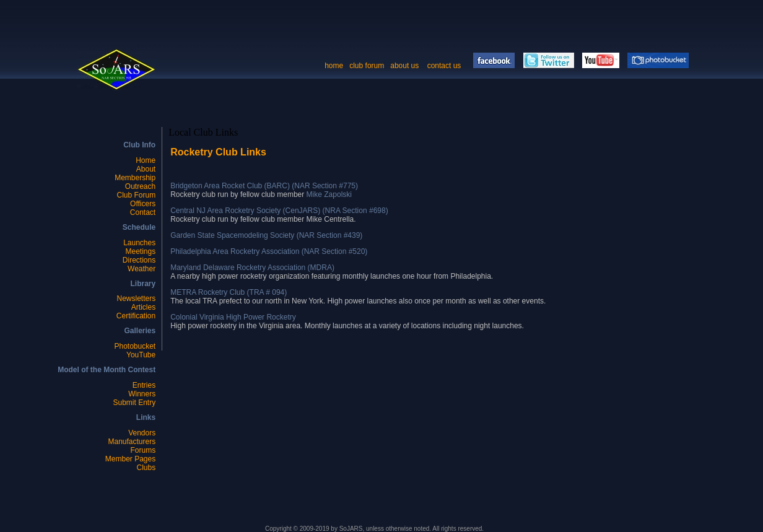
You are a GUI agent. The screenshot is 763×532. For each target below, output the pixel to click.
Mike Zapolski (329, 194)
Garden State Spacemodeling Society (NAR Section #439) (266, 235)
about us (404, 66)
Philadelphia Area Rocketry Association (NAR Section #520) (269, 251)
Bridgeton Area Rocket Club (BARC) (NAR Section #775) (264, 186)
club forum (367, 66)
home (334, 66)
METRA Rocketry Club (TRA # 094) (229, 292)
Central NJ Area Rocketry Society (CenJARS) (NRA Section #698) (279, 211)
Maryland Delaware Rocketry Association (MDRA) (252, 268)
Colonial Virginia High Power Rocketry (233, 317)
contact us (445, 66)
